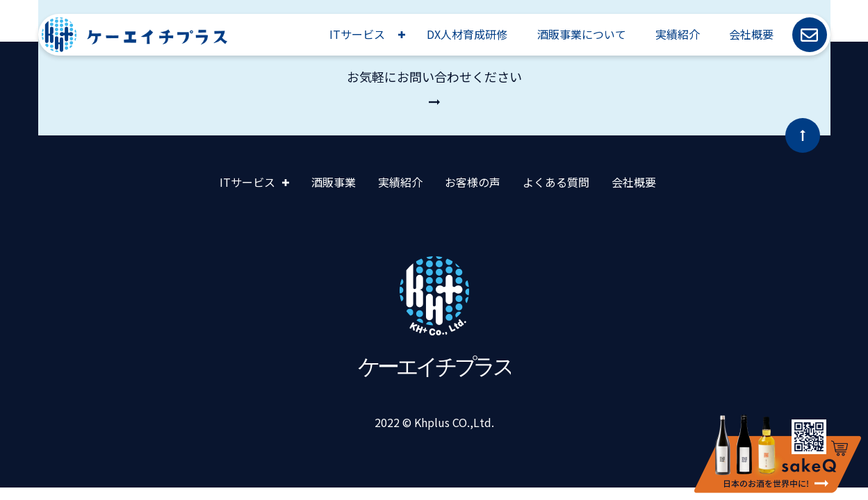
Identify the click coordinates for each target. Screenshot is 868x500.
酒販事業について (582, 34)
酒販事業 (334, 182)
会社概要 (751, 34)
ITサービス (357, 34)
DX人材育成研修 (467, 34)
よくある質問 (556, 182)
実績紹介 (678, 34)
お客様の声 (473, 182)
